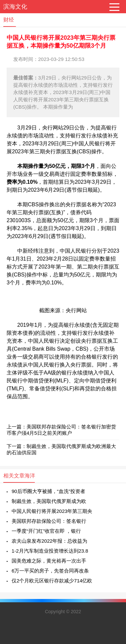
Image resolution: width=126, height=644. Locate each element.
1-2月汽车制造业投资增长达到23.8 (50, 551)
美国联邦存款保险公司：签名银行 (49, 521)
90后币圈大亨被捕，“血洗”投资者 (48, 491)
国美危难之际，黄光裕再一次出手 (49, 561)
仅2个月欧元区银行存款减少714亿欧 (52, 581)
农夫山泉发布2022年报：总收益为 (49, 541)
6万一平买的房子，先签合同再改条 (50, 571)
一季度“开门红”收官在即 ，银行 (46, 531)
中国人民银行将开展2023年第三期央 (52, 511)
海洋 (30, 476)
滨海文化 (15, 7)
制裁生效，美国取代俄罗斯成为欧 (49, 501)
